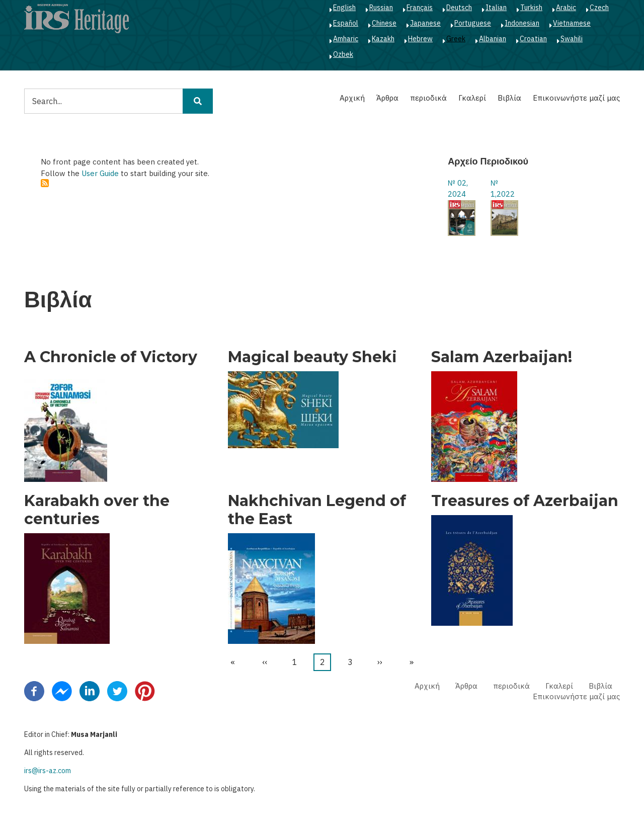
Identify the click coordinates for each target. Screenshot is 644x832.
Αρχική (352, 98)
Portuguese (473, 23)
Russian (381, 8)
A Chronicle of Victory (111, 357)
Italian (496, 8)
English (344, 8)
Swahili (572, 39)
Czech (599, 8)
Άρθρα (387, 98)
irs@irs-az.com (48, 771)
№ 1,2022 (503, 189)
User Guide (100, 173)
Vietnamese (572, 23)
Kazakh (383, 39)
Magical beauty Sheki (312, 357)
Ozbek (343, 54)
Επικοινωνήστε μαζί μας (576, 98)
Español (346, 23)
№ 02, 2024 (458, 189)
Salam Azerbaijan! (502, 357)
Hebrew (420, 39)
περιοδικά (428, 98)
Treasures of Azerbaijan (525, 501)
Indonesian (522, 23)
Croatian (533, 39)
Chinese (384, 23)
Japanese (425, 23)
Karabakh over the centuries (97, 510)
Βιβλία (509, 98)
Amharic (346, 39)
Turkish (531, 8)
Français (420, 8)
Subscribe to (45, 183)
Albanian (493, 39)
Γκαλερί (472, 98)
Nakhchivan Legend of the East (317, 510)
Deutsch (459, 8)
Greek (456, 39)
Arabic (566, 8)
